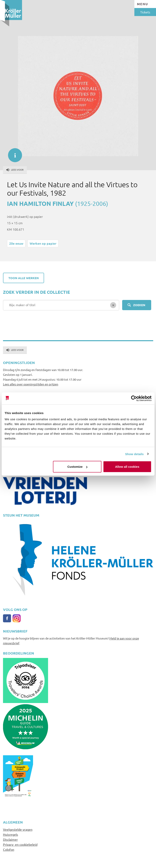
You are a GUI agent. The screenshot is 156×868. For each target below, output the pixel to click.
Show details (134, 454)
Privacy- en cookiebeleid (20, 844)
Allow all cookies (127, 467)
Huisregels (11, 834)
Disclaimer (10, 839)
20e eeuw (16, 243)
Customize (77, 467)
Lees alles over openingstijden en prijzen (31, 384)
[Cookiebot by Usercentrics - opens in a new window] (134, 398)
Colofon (9, 849)
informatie (13, 153)
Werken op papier (43, 243)
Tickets (145, 12)
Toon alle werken (24, 278)
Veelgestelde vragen (18, 829)
